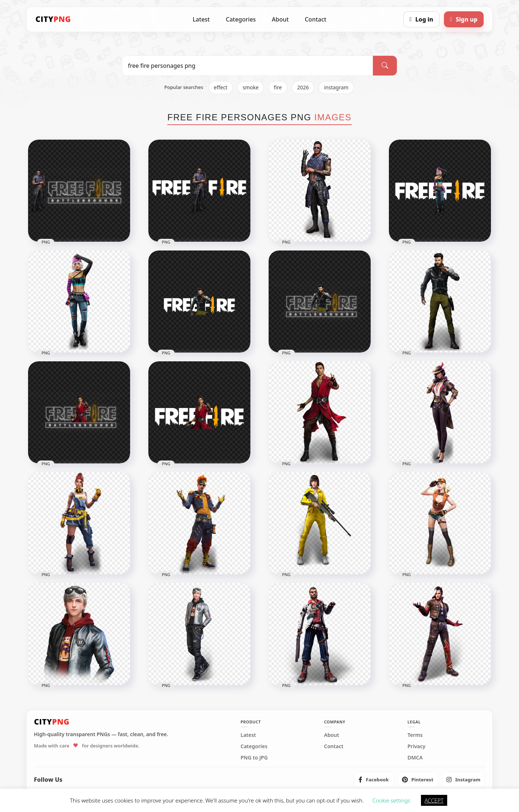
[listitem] (374, 780)
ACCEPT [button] (434, 800)
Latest (201, 19)
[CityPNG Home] (53, 19)
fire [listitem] (278, 87)
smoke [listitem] (251, 87)
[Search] (385, 66)
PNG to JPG (254, 758)
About (280, 19)
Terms (415, 735)
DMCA (415, 758)
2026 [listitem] (303, 87)
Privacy (416, 746)
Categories (241, 19)
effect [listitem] (221, 87)
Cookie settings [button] (391, 800)
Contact (315, 19)
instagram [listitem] (336, 87)
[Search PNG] (247, 66)
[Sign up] (464, 19)
